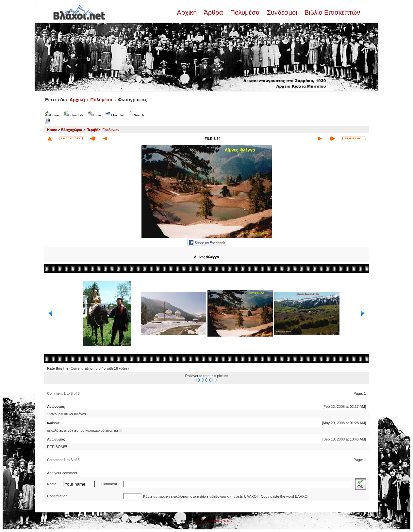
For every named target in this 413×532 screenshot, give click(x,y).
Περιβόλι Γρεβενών (103, 130)
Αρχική (188, 12)
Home (52, 130)
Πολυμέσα (245, 12)
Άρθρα (214, 12)
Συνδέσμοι (282, 12)
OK (361, 484)
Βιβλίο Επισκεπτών (331, 12)
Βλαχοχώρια (72, 130)
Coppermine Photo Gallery (215, 521)
